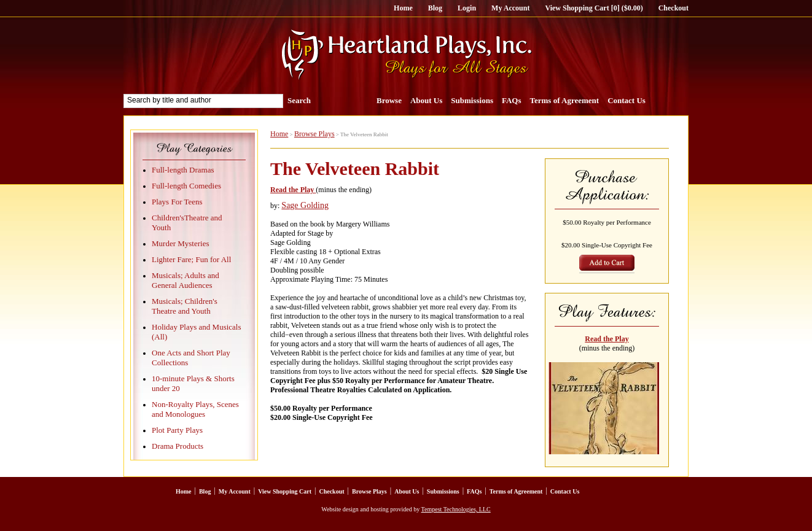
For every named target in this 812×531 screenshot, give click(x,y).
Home (403, 8)
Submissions (472, 100)
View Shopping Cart (285, 491)
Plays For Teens (177, 202)
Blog (435, 8)
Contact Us (627, 100)
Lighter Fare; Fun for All (191, 259)
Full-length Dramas (183, 170)
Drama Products (178, 446)
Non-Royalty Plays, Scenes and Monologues (195, 409)
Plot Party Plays (177, 430)
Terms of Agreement (565, 100)
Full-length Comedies (186, 186)
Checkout (673, 8)
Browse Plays (314, 134)
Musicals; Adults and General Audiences (185, 280)
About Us (426, 100)
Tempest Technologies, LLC (456, 509)
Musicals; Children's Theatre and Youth (185, 306)
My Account (510, 8)
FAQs (512, 100)
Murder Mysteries (181, 243)
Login (467, 8)
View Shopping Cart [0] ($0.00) (594, 8)
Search (299, 100)
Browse (389, 100)
